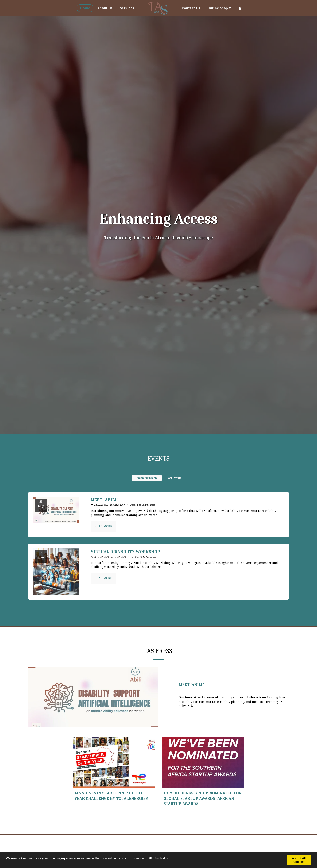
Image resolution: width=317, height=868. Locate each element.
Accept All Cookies (299, 860)
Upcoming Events (147, 478)
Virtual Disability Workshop (126, 552)
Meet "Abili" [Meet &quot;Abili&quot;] (105, 500)
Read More (103, 526)
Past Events (174, 478)
